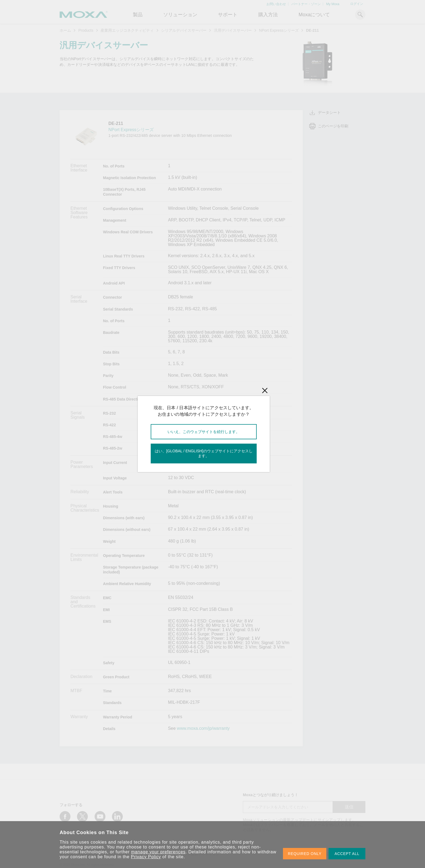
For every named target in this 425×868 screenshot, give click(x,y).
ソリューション (180, 15)
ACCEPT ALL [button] (347, 854)
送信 (349, 807)
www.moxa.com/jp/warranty (203, 728)
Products (86, 30)
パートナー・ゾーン (306, 4)
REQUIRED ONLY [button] (305, 854)
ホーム (65, 30)
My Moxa (333, 4)
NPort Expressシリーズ (279, 30)
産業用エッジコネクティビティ (127, 30)
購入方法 (268, 15)
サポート (228, 15)
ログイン (357, 4)
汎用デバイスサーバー (233, 30)
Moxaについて (314, 15)
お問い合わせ (276, 4)
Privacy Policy (146, 857)
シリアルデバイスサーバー (184, 30)
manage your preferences (158, 852)
